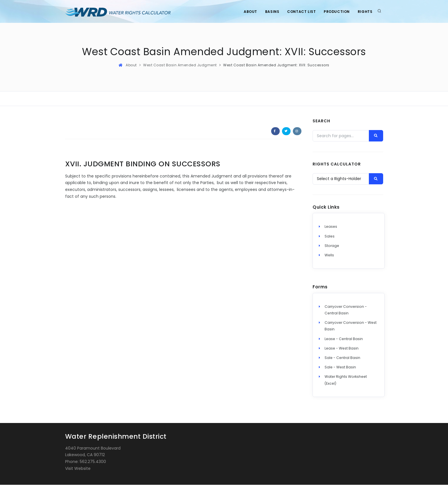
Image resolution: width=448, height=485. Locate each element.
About (248, 12)
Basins (270, 12)
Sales (330, 236)
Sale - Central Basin (342, 358)
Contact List (300, 12)
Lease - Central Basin (344, 339)
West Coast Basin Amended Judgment (180, 65)
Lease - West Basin (342, 349)
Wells (329, 255)
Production (336, 12)
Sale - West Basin (340, 367)
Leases (331, 227)
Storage (332, 246)
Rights (365, 12)
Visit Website (78, 469)
